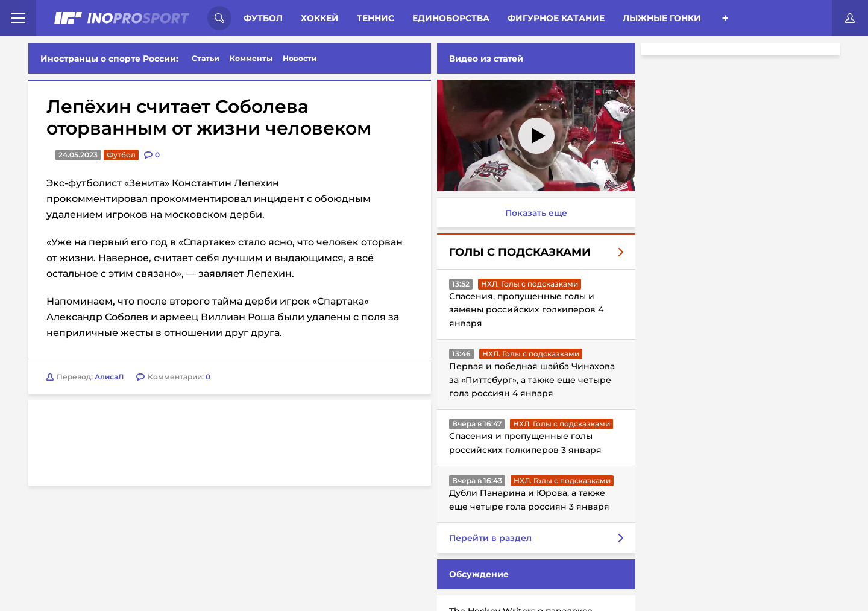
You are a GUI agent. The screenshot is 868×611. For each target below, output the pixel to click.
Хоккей (320, 18)
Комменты (251, 58)
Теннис (376, 18)
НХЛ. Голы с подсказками (530, 284)
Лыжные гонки (662, 18)
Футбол (263, 18)
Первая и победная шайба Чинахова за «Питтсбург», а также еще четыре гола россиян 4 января (532, 380)
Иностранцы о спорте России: (109, 59)
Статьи (206, 58)
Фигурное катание (556, 18)
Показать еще (536, 213)
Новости (300, 58)
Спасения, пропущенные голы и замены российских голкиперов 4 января (526, 310)
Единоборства (451, 18)
